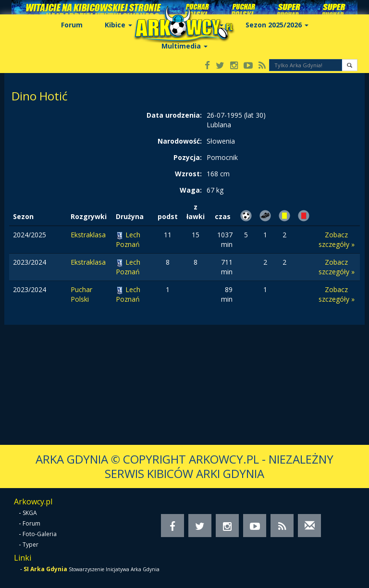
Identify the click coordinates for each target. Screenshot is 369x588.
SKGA (30, 513)
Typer (31, 545)
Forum (72, 25)
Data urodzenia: (174, 115)
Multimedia (184, 46)
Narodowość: (180, 141)
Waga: (191, 190)
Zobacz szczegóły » (337, 239)
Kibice (118, 25)
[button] (350, 65)
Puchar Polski (81, 294)
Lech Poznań (128, 239)
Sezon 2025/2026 (277, 25)
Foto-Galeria (40, 534)
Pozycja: (188, 157)
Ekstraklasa (88, 235)
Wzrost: (188, 174)
